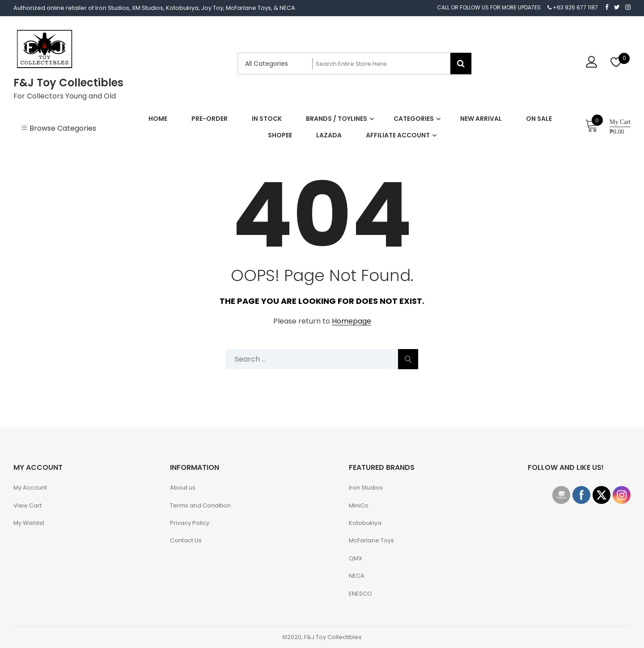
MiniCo (359, 505)
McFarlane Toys (371, 540)
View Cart (28, 505)
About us (183, 488)
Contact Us (186, 540)
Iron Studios (366, 488)
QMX (356, 558)
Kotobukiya (365, 523)
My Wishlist (29, 523)
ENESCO (360, 594)
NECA (357, 576)
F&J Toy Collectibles (68, 83)
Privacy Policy (190, 523)
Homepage (352, 322)
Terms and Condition (200, 505)
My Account (30, 488)
